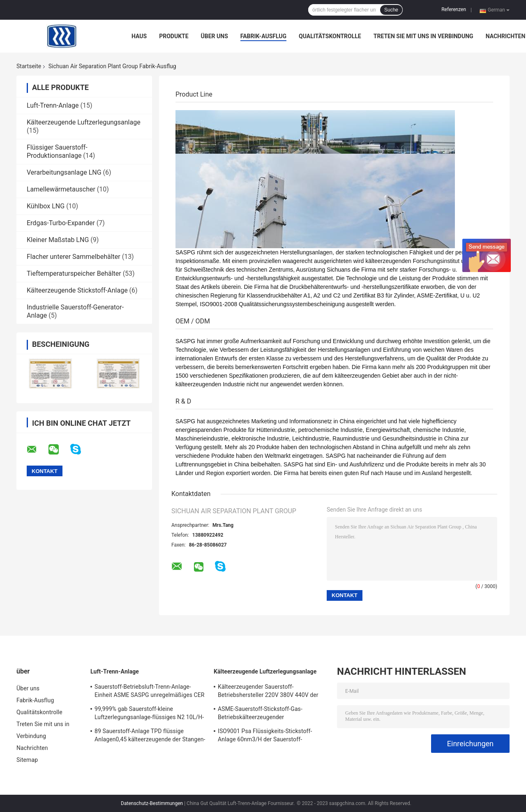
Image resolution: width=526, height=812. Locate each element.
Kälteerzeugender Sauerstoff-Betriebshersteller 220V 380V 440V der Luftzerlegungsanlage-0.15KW (268, 692)
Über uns (215, 36)
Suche (391, 10)
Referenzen (454, 9)
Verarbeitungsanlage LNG (64, 172)
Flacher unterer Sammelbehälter (74, 257)
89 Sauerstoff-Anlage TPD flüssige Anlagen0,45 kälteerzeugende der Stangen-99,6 (150, 736)
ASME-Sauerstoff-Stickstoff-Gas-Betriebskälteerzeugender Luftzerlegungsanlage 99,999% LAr (263, 714)
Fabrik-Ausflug (263, 36)
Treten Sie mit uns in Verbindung (423, 36)
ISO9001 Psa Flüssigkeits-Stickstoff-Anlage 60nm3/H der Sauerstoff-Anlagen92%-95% (265, 736)
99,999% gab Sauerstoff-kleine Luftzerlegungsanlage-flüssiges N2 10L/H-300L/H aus (149, 714)
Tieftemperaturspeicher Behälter (74, 273)
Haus (139, 36)
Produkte (174, 36)
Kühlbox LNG (46, 206)
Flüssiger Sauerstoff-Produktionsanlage (57, 151)
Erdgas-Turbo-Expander (61, 223)
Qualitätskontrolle (330, 36)
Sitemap (27, 760)
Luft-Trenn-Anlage (53, 105)
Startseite (29, 66)
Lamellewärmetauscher (61, 189)
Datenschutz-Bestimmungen (152, 803)
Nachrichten (506, 36)
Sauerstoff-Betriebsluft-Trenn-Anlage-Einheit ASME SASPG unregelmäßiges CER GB (150, 692)
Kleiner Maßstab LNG (58, 240)
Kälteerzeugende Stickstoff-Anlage (77, 290)
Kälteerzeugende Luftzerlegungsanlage (84, 122)
